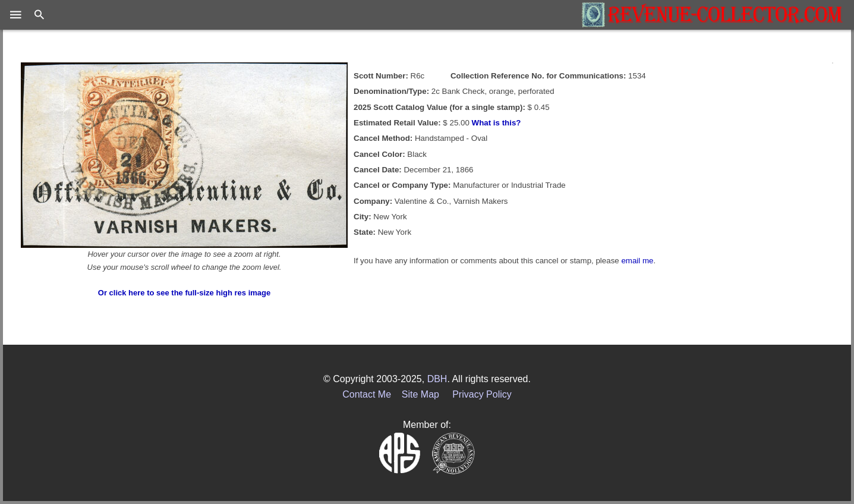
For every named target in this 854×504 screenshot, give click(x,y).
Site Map (420, 394)
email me (637, 261)
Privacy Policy (482, 394)
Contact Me (367, 394)
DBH (437, 379)
